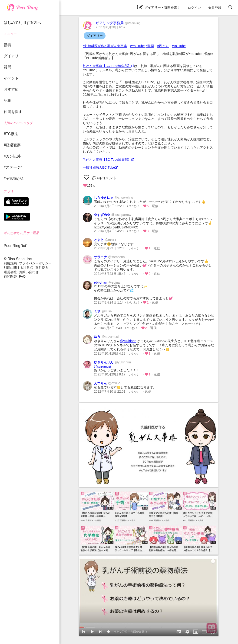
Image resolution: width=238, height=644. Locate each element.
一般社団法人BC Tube (100, 167)
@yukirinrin (128, 341)
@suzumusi (102, 366)
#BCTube (179, 46)
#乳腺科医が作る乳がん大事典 (105, 46)
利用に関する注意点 (18, 268)
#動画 (150, 46)
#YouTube (137, 46)
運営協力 (42, 268)
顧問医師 (10, 276)
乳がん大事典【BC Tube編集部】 (108, 66)
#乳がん (163, 46)
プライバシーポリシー (35, 263)
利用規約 (10, 263)
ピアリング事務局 (118, 23)
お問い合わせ (29, 272)
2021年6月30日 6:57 (111, 27)
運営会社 (10, 272)
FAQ (22, 276)
